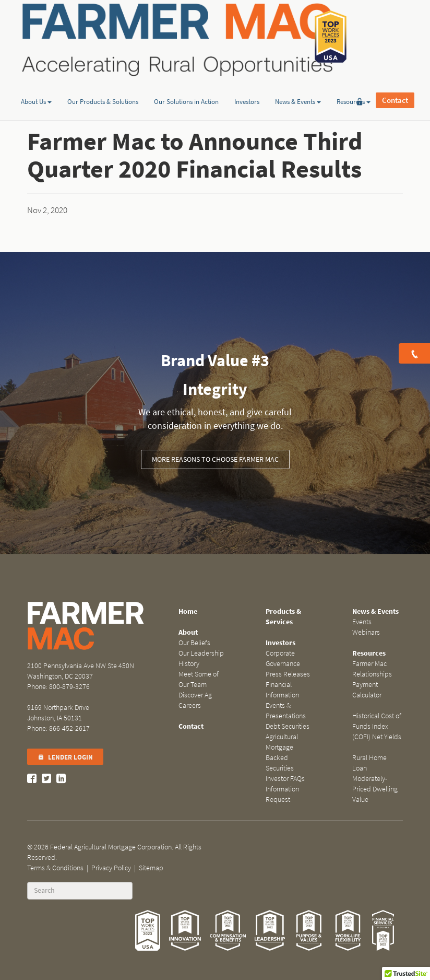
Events (362, 622)
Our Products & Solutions (103, 80)
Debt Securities (288, 726)
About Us (36, 80)
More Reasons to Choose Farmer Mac (215, 459)
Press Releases (288, 674)
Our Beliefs (194, 643)
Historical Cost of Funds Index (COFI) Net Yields (377, 726)
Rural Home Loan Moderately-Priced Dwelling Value (375, 779)
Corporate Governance (283, 658)
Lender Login (65, 757)
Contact (395, 37)
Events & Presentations (286, 711)
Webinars (366, 632)
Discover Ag (195, 695)
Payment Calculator (367, 690)
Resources (354, 80)
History (189, 664)
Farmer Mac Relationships (372, 669)
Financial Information (282, 690)
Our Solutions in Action (186, 80)
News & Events (298, 80)
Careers (190, 705)
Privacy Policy (111, 868)
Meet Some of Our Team (199, 679)
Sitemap (151, 868)
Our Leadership (201, 653)
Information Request (282, 794)
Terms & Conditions (55, 868)
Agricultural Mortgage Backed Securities (282, 752)
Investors (247, 80)
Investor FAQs (285, 779)
